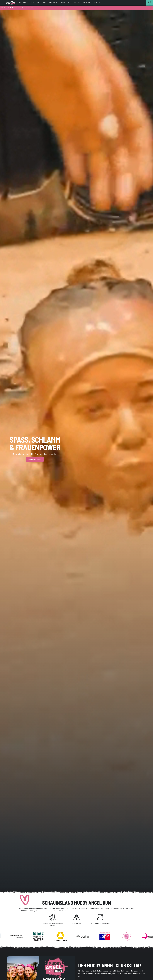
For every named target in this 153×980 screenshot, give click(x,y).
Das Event (22, 3)
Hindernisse (53, 3)
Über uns (97, 3)
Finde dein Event (35, 459)
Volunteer (65, 3)
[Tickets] (149, 3)
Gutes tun (87, 3)
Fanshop (75, 3)
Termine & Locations (38, 3)
